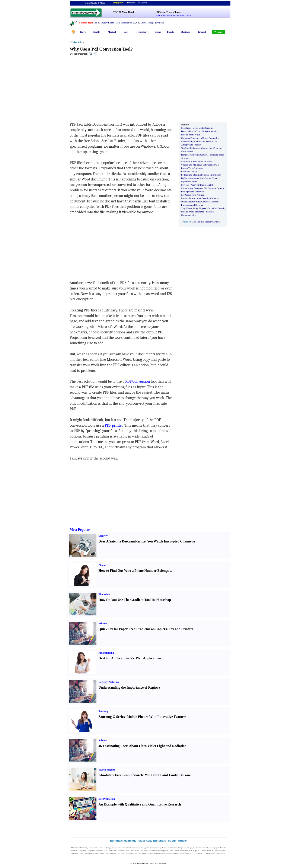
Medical (112, 32)
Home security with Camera (194, 155)
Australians (221, 853)
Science (103, 740)
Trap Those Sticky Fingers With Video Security (203, 208)
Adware (185, 161)
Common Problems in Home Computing (200, 138)
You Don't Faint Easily (161, 775)
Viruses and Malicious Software (196, 165)
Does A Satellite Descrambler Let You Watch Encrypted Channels (146, 541)
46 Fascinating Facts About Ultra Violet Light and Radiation (143, 746)
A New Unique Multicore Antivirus (198, 141)
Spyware (185, 185)
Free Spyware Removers (193, 192)
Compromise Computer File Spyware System (202, 188)
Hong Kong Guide (102, 853)
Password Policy (189, 172)
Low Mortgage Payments (152, 23)
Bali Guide (184, 851)
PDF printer (114, 425)
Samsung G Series (112, 717)
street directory (155, 848)
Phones (103, 565)
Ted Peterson (81, 54)
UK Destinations (205, 851)
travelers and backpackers (137, 853)
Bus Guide (118, 851)
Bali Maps (193, 851)
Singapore (118, 3)
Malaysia (143, 3)
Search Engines (107, 770)
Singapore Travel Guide (169, 851)
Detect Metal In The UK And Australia (199, 131)
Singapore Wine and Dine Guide (100, 851)
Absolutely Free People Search (121, 775)
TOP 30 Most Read (123, 12)
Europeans (209, 853)
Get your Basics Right (202, 185)
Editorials (76, 42)
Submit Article (177, 841)
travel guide (148, 851)
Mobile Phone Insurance (193, 212)
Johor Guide (89, 853)
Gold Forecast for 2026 (127, 23)
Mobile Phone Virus (191, 135)
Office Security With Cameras (195, 202)
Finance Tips (86, 23)
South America (198, 853)
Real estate (198, 848)
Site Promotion (107, 799)
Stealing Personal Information (207, 175)
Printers (103, 624)
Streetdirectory (142, 863)
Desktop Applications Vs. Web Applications (130, 658)
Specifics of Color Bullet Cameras (197, 128)
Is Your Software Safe (201, 161)
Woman (218, 32)
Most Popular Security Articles (206, 222)
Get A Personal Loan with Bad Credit (174, 15)
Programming (106, 653)
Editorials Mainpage (123, 841)
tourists (160, 853)
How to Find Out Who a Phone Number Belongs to (136, 571)
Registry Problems (109, 682)
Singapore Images (185, 848)
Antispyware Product (191, 145)
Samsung (104, 711)
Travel (83, 32)
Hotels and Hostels (170, 848)
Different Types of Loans (169, 12)
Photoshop (104, 594)
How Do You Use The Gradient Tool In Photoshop (135, 600)
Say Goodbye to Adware (193, 195)
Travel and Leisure (96, 848)
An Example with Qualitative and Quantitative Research (140, 804)
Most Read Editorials (152, 841)
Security (103, 536)
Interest (202, 32)
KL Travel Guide (219, 851)
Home (158, 32)
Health (97, 32)
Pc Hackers (186, 175)
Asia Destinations (132, 851)
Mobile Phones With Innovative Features (157, 717)
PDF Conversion (138, 382)
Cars (126, 32)
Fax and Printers (181, 629)
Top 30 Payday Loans (104, 23)
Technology (142, 32)
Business (186, 32)
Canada (188, 853)
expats (151, 853)
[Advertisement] (105, 90)
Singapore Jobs (77, 856)
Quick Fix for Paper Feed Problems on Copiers (133, 629)
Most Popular (80, 530)
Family (171, 32)
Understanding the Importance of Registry (130, 687)
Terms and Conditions (158, 863)
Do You (185, 775)
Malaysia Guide (77, 853)
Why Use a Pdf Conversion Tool (100, 49)
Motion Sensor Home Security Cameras (200, 198)
